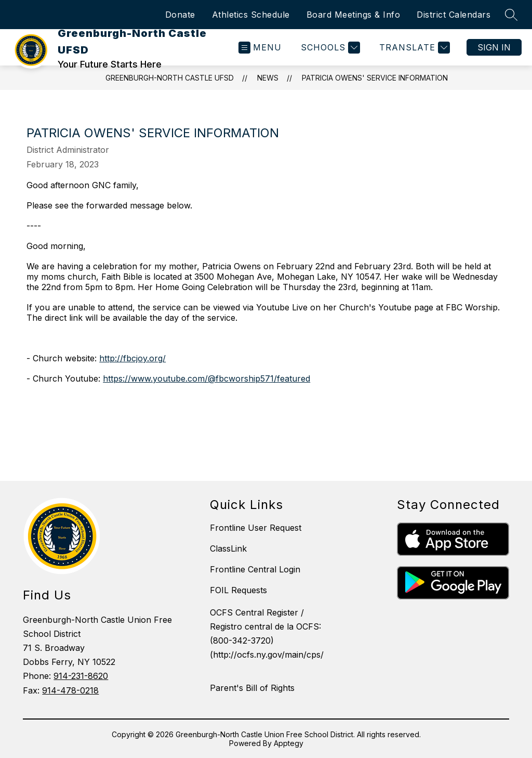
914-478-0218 (70, 690)
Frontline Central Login (255, 569)
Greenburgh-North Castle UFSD (170, 78)
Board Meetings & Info (354, 15)
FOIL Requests (238, 590)
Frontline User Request (256, 528)
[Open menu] (260, 48)
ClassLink (228, 548)
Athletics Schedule (251, 15)
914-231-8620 (81, 676)
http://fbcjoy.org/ (132, 358)
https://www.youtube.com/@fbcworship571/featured (207, 378)
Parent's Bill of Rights (252, 688)
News (268, 78)
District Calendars (454, 15)
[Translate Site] (413, 48)
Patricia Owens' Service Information (375, 78)
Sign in (494, 47)
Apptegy (289, 743)
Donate (180, 15)
